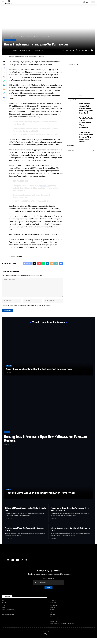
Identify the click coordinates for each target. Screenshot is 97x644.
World (13, 40)
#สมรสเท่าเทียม (18, 131)
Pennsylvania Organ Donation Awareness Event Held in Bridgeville (70, 515)
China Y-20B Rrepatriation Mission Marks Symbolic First (25, 515)
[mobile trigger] (4, 2)
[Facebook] (4, 566)
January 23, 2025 (45, 204)
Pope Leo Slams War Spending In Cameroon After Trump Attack (41, 499)
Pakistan (9, 371)
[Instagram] (22, 566)
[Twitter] (8, 566)
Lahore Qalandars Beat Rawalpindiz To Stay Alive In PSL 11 (70, 535)
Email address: (48, 587)
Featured (19, 259)
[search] (84, 2)
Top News (7, 40)
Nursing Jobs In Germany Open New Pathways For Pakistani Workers (45, 444)
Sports (52, 531)
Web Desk (16, 50)
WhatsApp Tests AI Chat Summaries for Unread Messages (86, 123)
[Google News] (18, 566)
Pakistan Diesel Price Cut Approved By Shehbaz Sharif (24, 535)
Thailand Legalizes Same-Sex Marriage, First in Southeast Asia (38, 237)
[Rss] (26, 566)
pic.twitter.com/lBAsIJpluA (21, 200)
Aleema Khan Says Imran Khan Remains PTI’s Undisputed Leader (86, 137)
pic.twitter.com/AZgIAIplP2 (32, 131)
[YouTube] (13, 566)
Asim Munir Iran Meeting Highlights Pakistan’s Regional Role (39, 375)
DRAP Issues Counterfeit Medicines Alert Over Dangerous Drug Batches (86, 108)
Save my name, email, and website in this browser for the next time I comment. (28, 311)
